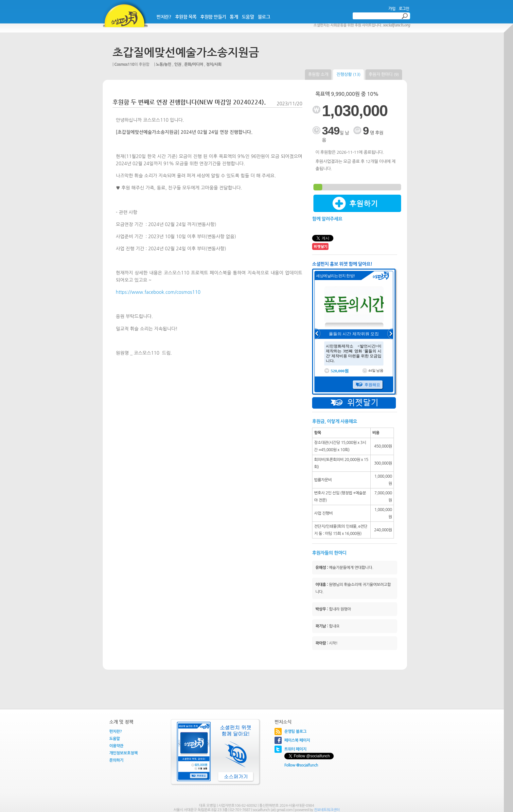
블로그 (264, 17)
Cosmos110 (124, 64)
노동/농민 (164, 64)
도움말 (248, 17)
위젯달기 (354, 403)
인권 (178, 64)
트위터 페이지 (295, 749)
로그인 (404, 9)
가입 (392, 9)
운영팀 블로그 (295, 732)
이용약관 (116, 746)
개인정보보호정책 (123, 753)
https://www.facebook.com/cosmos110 (158, 292)
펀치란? (164, 17)
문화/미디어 (194, 64)
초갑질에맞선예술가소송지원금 (186, 52)
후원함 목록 (186, 17)
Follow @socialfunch (301, 765)
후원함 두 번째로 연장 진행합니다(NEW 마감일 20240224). (189, 102)
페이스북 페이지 (297, 740)
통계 (234, 17)
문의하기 (116, 760)
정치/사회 (214, 64)
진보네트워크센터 (327, 810)
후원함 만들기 (213, 17)
